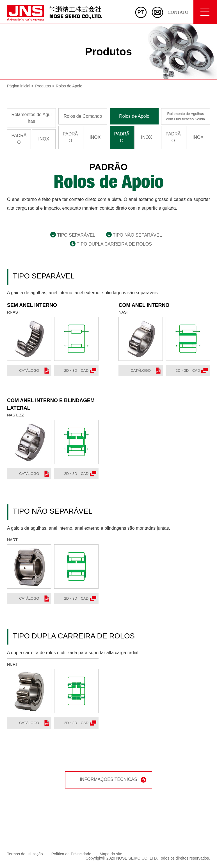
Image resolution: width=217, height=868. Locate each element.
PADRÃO (19, 139)
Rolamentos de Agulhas (31, 118)
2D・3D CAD (80, 371)
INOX (44, 139)
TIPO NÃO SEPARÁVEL (134, 235)
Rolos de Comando (83, 116)
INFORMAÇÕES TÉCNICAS (113, 780)
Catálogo (34, 371)
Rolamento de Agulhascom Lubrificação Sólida (186, 116)
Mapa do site (111, 854)
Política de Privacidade (71, 854)
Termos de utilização (25, 854)
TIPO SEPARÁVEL (73, 235)
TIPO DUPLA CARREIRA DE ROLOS (111, 244)
